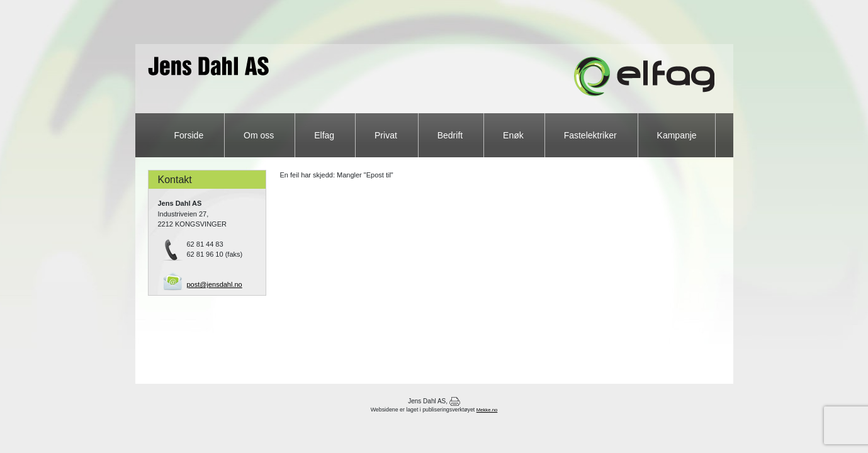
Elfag (325, 135)
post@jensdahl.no (215, 284)
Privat (387, 135)
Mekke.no (487, 410)
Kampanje (677, 135)
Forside (190, 135)
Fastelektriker (592, 135)
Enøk (515, 135)
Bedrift (451, 135)
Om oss (260, 135)
